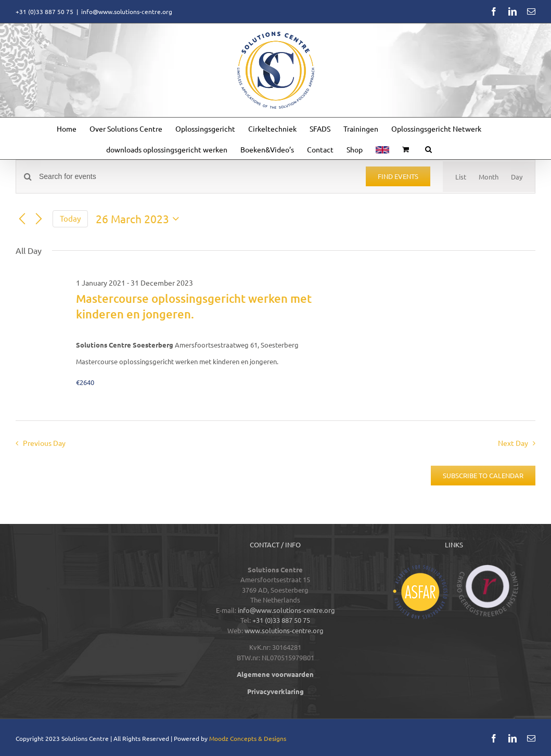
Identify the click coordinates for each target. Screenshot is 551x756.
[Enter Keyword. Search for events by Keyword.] (196, 177)
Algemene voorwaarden (275, 674)
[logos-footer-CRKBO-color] (488, 568)
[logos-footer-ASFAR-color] (420, 568)
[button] (428, 149)
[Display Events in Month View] (489, 177)
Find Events (398, 176)
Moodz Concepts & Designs (248, 738)
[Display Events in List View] (461, 177)
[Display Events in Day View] (517, 177)
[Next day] (39, 219)
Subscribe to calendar (483, 476)
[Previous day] (22, 219)
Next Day (513, 443)
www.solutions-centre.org (284, 630)
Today (70, 218)
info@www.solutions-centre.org (127, 11)
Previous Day (44, 443)
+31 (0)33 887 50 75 (281, 620)
